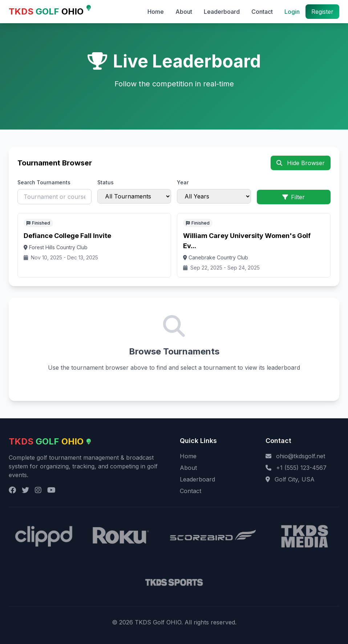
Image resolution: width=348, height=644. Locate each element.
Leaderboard (222, 12)
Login (292, 12)
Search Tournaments (44, 182)
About (184, 12)
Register (322, 12)
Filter (294, 197)
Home (156, 12)
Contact (262, 12)
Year (183, 182)
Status (106, 182)
